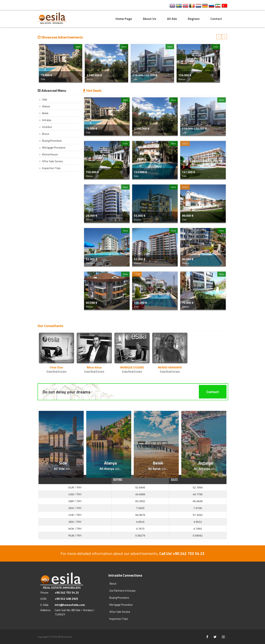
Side (43, 99)
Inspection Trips (50, 168)
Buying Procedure (50, 141)
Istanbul (45, 127)
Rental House (48, 154)
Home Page (124, 19)
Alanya (44, 106)
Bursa (44, 134)
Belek (44, 113)
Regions (194, 19)
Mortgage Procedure (52, 148)
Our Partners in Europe (122, 591)
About (113, 584)
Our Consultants (50, 326)
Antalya (45, 120)
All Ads (172, 19)
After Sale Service (51, 161)
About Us (149, 19)
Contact (216, 19)
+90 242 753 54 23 (151, 6)
